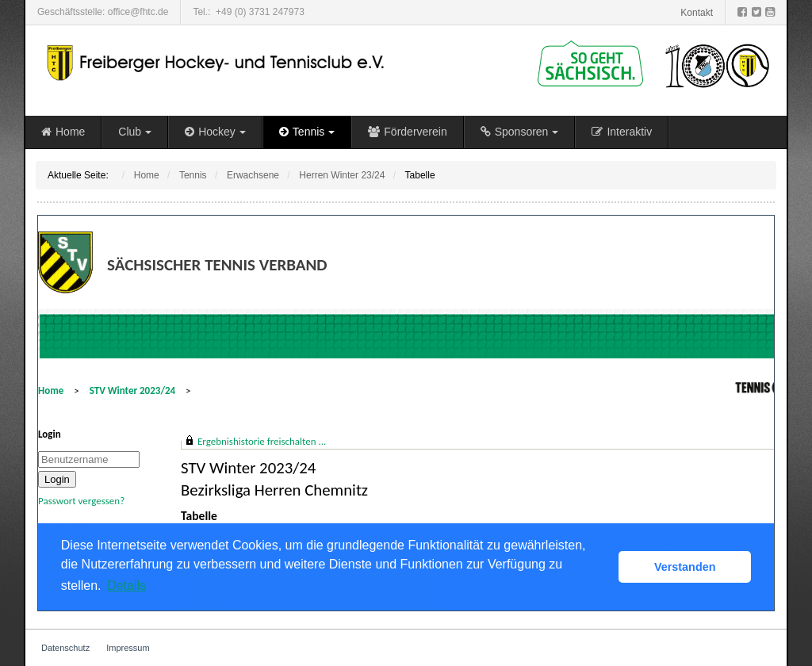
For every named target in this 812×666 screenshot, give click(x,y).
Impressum (128, 648)
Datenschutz (65, 648)
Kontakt (697, 13)
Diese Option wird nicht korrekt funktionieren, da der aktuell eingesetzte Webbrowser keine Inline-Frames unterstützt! (406, 413)
